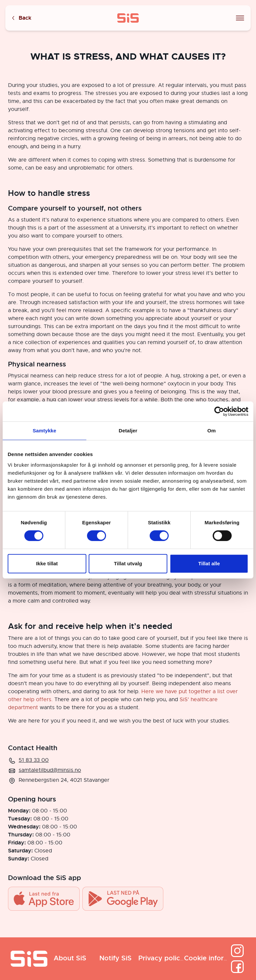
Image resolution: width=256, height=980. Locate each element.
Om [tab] (211, 431)
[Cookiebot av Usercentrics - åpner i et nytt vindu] (219, 411)
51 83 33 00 (34, 760)
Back (21, 18)
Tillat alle (209, 563)
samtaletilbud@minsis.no (50, 770)
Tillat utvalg (128, 563)
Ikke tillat (47, 563)
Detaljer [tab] (128, 431)
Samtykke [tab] (44, 431)
